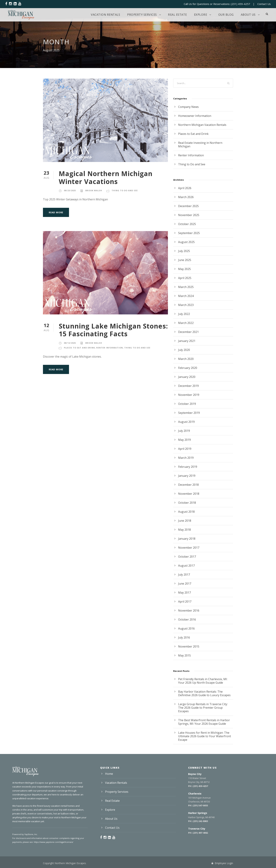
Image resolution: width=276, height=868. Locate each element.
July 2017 (184, 575)
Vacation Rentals (105, 15)
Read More (56, 212)
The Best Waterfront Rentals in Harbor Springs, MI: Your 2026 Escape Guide (204, 722)
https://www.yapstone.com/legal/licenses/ (54, 842)
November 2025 (189, 215)
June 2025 (185, 260)
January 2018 (187, 539)
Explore (201, 15)
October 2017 (187, 557)
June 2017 (185, 584)
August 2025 (186, 242)
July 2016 (184, 637)
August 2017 (186, 566)
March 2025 (186, 287)
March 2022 (186, 323)
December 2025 (188, 206)
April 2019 (185, 449)
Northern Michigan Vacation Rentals (202, 125)
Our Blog (226, 15)
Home (109, 774)
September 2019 (189, 413)
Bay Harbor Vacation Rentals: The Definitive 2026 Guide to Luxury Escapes (204, 693)
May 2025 (184, 269)
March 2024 (186, 296)
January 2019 (187, 476)
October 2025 (187, 224)
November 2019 (189, 395)
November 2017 (189, 548)
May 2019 (184, 440)
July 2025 (184, 251)
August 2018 (186, 512)
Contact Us (264, 4)
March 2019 (186, 458)
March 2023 (186, 305)
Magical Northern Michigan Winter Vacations (106, 177)
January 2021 (187, 341)
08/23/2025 (70, 190)
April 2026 (185, 188)
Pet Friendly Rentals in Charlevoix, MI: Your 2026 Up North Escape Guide (203, 681)
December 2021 (188, 332)
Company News (188, 107)
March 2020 (186, 359)
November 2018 (189, 494)
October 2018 (187, 503)
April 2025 (185, 278)
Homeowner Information (195, 116)
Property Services (142, 15)
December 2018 (188, 485)
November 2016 (189, 611)
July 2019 (184, 431)
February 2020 (188, 368)
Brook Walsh (94, 190)
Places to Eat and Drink (79, 348)
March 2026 (186, 197)
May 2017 (184, 593)
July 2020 (184, 350)
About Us (248, 15)
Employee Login (222, 863)
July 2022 (184, 314)
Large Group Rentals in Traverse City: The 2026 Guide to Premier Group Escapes (203, 708)
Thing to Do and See (125, 190)
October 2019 (187, 404)
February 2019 (188, 467)
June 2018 (185, 521)
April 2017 (185, 602)
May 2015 (184, 655)
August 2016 (186, 628)
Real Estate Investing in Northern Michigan (200, 145)
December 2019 (188, 386)
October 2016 (187, 619)
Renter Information (110, 348)
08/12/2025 (70, 343)
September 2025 (189, 233)
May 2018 (184, 530)
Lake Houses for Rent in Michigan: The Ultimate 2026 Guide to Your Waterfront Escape (205, 736)
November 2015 (189, 646)
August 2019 (186, 422)
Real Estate (177, 15)
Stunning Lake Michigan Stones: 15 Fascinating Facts (113, 330)
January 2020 (187, 377)
